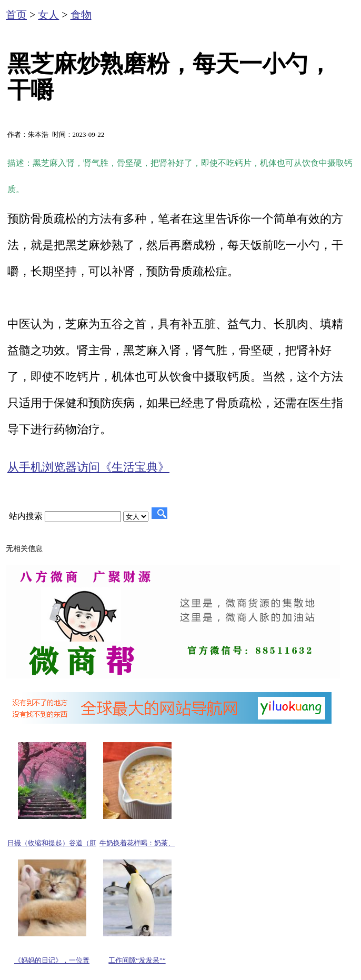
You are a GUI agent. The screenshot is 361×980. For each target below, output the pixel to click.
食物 (81, 15)
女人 (48, 15)
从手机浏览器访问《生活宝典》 (88, 467)
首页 (16, 15)
